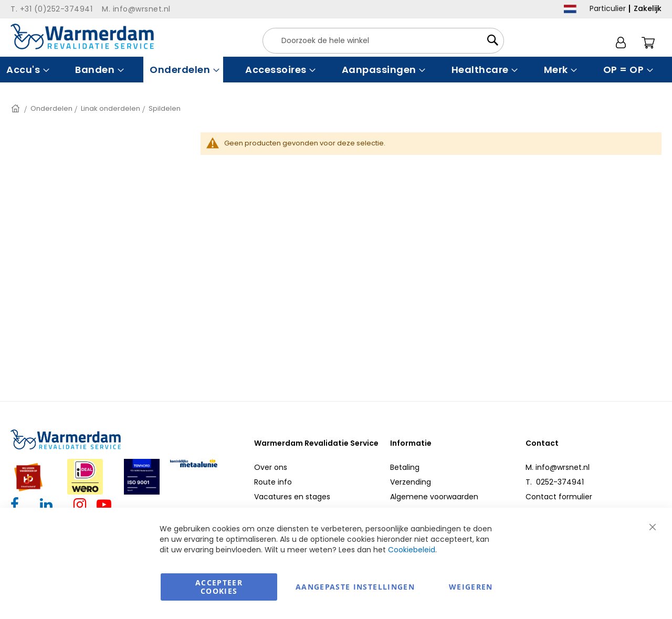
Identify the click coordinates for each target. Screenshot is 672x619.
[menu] (336, 70)
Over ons (271, 467)
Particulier (608, 8)
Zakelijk (648, 8)
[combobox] (383, 41)
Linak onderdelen (111, 108)
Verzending (411, 482)
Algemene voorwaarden (434, 497)
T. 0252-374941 (555, 482)
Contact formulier (559, 497)
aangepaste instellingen (355, 587)
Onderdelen (51, 108)
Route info (273, 482)
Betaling (405, 467)
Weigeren (471, 587)
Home (16, 108)
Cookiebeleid (412, 550)
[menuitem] (27, 70)
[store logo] (82, 36)
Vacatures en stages (292, 497)
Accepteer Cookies (219, 587)
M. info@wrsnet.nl (558, 467)
